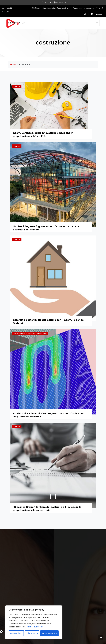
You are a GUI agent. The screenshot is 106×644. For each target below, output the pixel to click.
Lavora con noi (89, 8)
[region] (34, 622)
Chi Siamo (36, 8)
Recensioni (61, 8)
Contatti (100, 8)
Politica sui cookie (35, 627)
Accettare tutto (49, 633)
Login (99, 14)
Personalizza (16, 633)
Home (13, 65)
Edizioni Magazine (49, 8)
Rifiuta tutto (32, 633)
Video (69, 8)
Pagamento (78, 8)
